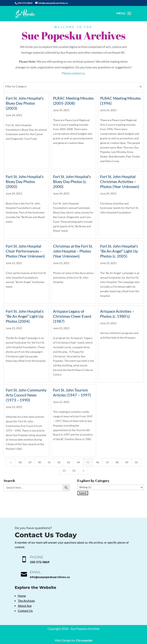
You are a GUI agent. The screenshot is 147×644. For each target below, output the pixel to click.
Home (22, 596)
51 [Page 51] (64, 470)
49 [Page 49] (127, 462)
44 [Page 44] (78, 462)
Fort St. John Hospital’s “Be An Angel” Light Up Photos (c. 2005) (119, 251)
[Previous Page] (11, 462)
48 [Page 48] (117, 462)
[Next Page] (83, 471)
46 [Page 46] (98, 462)
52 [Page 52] (74, 470)
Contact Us (25, 611)
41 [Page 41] (49, 462)
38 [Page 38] (20, 462)
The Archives (26, 601)
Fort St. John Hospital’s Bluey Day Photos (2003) (25, 103)
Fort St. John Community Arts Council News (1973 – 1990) (26, 395)
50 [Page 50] (136, 462)
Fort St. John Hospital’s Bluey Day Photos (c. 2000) (72, 181)
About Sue (25, 606)
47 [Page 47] (107, 462)
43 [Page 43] (69, 462)
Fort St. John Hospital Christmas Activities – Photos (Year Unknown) (120, 181)
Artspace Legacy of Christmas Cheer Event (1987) (72, 316)
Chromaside (84, 640)
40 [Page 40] (39, 462)
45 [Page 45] (88, 462)
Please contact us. (73, 73)
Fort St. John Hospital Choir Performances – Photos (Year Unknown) (25, 251)
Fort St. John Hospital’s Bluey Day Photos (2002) (25, 181)
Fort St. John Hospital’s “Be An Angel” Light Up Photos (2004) (25, 316)
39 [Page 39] (30, 462)
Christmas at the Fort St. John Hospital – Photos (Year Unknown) (73, 251)
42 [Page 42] (59, 462)
